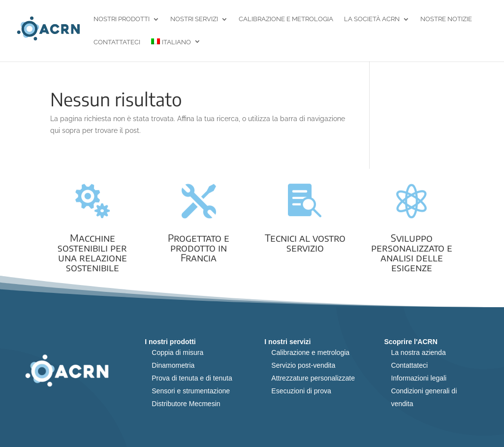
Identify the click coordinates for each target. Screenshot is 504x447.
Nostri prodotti (122, 19)
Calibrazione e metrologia (286, 19)
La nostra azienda (418, 352)
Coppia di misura (177, 352)
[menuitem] (176, 50)
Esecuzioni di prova (301, 391)
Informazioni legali (419, 378)
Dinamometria (173, 365)
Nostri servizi (194, 19)
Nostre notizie (446, 19)
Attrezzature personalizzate (313, 378)
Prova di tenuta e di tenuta (192, 378)
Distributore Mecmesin (186, 404)
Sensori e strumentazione (191, 391)
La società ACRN (372, 19)
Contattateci (117, 43)
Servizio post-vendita (303, 365)
